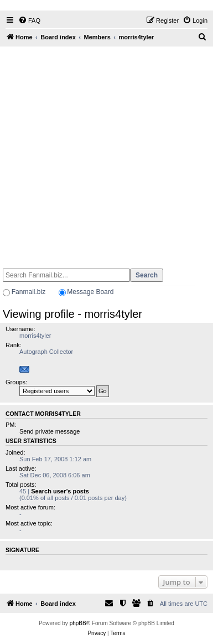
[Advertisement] (105, 153)
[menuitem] (29, 20)
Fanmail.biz (28, 292)
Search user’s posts (60, 491)
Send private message (50, 431)
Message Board (90, 292)
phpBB (78, 623)
